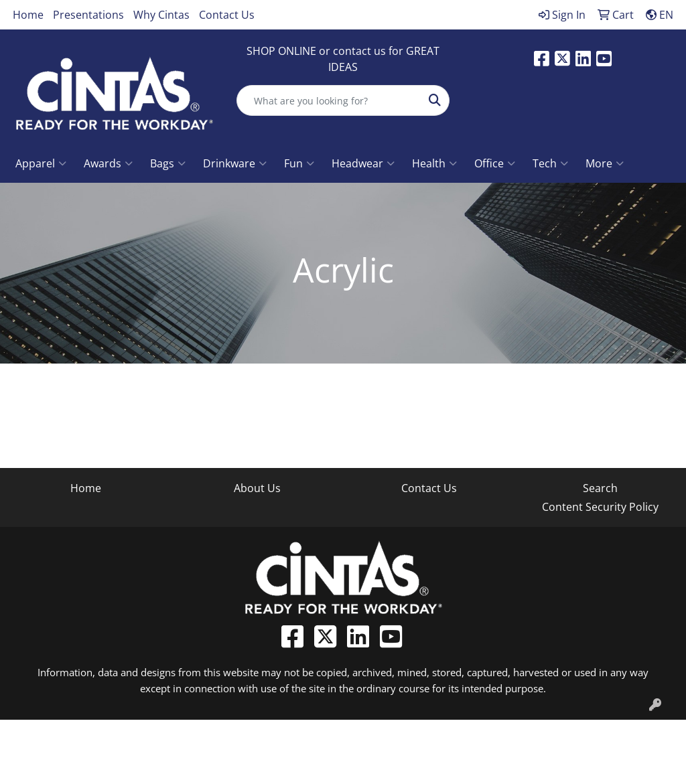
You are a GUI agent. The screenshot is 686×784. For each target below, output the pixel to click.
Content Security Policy (600, 507)
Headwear (363, 163)
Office (495, 163)
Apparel (41, 163)
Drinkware (235, 163)
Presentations (88, 15)
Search (600, 488)
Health (434, 163)
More (605, 163)
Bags (168, 163)
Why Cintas (161, 15)
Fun (299, 163)
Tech (550, 163)
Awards (108, 163)
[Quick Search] (329, 100)
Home (28, 15)
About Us (257, 488)
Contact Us (227, 15)
